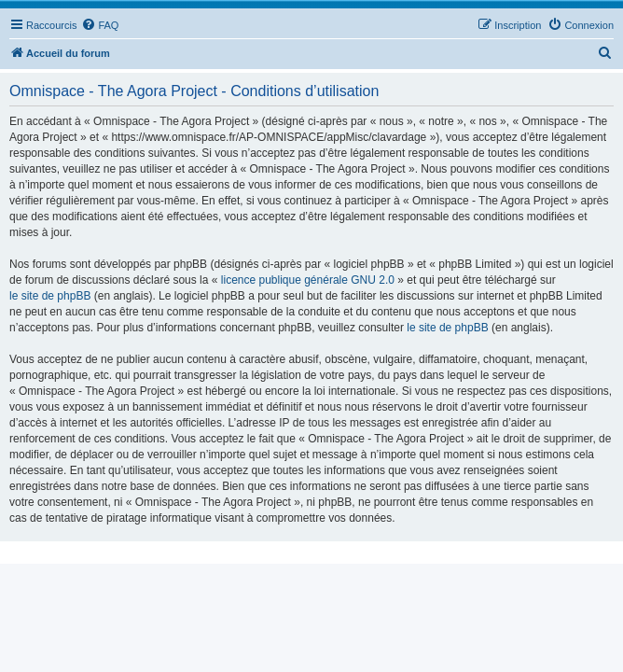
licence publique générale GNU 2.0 (308, 280)
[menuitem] (100, 25)
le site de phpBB (50, 296)
